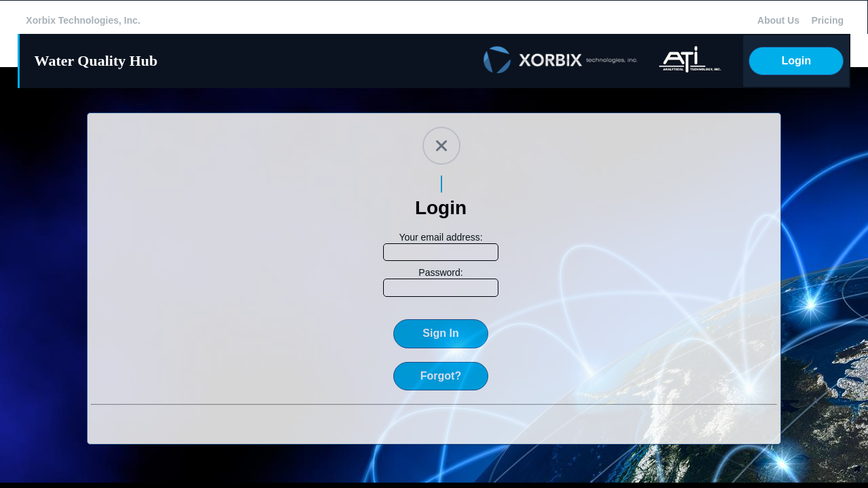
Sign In (440, 333)
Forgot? (441, 376)
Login (796, 61)
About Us (778, 20)
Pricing (828, 20)
